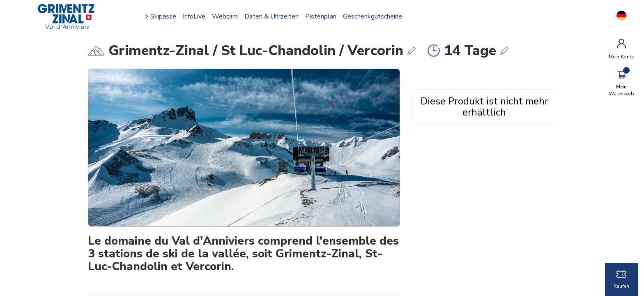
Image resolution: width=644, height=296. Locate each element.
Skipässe (165, 16)
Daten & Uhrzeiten (273, 16)
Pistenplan (322, 16)
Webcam (227, 16)
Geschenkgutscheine (374, 16)
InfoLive (196, 16)
